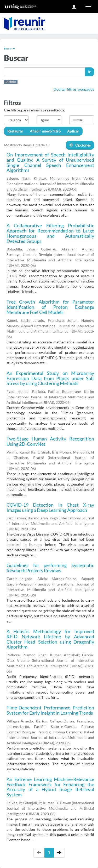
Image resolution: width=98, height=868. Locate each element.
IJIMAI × (11, 82)
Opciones (80, 145)
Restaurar (15, 131)
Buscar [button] (9, 48)
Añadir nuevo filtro (45, 131)
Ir (89, 72)
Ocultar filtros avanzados (74, 89)
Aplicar (73, 131)
